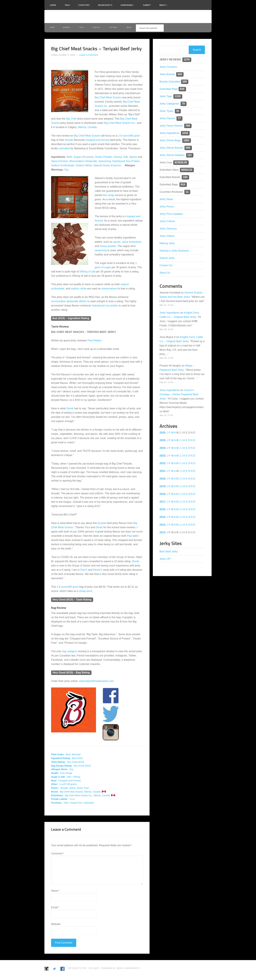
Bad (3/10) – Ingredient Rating (71, 319)
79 (183, 104)
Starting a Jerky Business (174, 251)
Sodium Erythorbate (63, 166)
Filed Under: (58, 755)
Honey (117, 158)
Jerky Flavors (167, 119)
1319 (178, 97)
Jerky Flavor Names (171, 126)
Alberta (82, 128)
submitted (64, 149)
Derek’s (98, 570)
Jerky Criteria (167, 222)
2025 (162, 441)
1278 (187, 60)
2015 (162, 518)
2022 (162, 464)
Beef (69, 158)
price (89, 592)
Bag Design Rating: (62, 766)
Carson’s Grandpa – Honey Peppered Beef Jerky (179, 395)
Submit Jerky (167, 259)
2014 (162, 525)
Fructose (88, 158)
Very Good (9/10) (75, 763)
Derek (70, 409)
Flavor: (55, 789)
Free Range (66, 774)
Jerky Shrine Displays (172, 156)
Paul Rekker (95, 341)
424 (180, 75)
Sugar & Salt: (58, 777)
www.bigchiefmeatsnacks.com (96, 682)
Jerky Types (166, 112)
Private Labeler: (60, 800)
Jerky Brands (167, 75)
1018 (185, 134)
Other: (55, 785)
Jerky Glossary (168, 229)
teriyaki (69, 141)
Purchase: (57, 804)
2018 (162, 495)
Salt (126, 158)
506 (188, 148)
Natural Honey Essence (107, 166)
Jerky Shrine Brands (171, 148)
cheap (82, 592)
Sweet (72, 789)
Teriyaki (64, 789)
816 (182, 90)
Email (55, 908)
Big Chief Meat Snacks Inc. (120, 124)
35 (178, 112)
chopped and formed (97, 141)
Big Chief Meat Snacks (108, 98)
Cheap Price (76, 804)
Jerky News (166, 200)
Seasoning (105, 162)
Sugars (78, 158)
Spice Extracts (59, 162)
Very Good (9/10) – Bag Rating (71, 673)
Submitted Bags (169, 90)
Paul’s (84, 570)
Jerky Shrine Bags (170, 141)
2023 (162, 456)
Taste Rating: (58, 763)
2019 (162, 487)
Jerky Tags (166, 97)
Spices (133, 158)
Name (55, 891)
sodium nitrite (79, 289)
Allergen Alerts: (60, 770)
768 (188, 126)
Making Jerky (167, 244)
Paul (87, 528)
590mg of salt (87, 272)
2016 (162, 510)
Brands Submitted (170, 82)
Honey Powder (104, 158)
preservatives (109, 289)
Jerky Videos (167, 237)
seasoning (101, 251)
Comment (58, 854)
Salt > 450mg (74, 777)
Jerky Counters (168, 68)
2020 (66, 804)
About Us (165, 273)
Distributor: (57, 796)
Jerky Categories (169, 104)
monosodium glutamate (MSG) (69, 302)
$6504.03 (187, 170)
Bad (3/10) (77, 759)
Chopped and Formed (69, 781)
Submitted (89, 804)
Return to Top (77, 969)
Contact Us (166, 266)
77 (179, 119)
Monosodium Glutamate (83, 162)
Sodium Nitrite (84, 166)
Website (56, 925)
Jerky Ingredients (128, 16)
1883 (186, 141)
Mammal (76, 755)
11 (187, 192)
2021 (162, 472)
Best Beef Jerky (169, 552)
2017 (162, 502)
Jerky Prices (167, 207)
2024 (162, 449)
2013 (162, 533)
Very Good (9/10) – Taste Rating (72, 600)
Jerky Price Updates (171, 215)
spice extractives (132, 243)
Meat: (54, 781)
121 (190, 156)
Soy (67, 170)
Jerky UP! (165, 559)
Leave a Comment (88, 56)
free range (108, 196)
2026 (162, 433)
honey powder (108, 247)
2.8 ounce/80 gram (129, 136)
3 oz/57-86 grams (68, 785)
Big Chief (71, 119)
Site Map (94, 969)
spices (117, 243)
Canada (92, 128)
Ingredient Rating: (61, 759)
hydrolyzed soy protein (105, 306)
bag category (69, 652)
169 (185, 82)
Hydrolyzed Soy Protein (126, 162)
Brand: (55, 792)
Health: (55, 774)
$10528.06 (181, 163)
